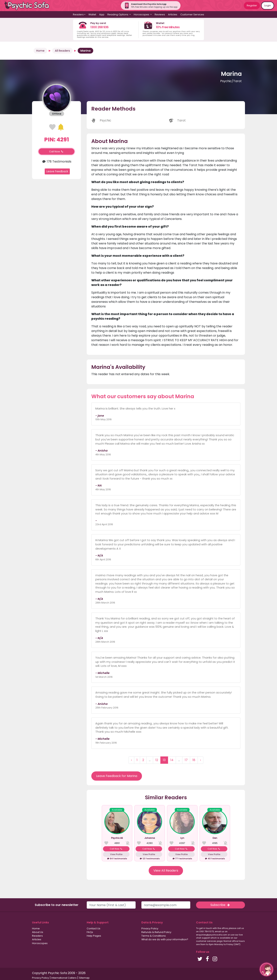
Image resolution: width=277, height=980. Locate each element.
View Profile (116, 854)
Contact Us (94, 928)
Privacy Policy (150, 928)
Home (40, 51)
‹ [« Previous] (131, 760)
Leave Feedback (57, 171)
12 (157, 760)
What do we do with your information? (165, 939)
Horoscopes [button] (142, 14)
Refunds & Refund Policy (156, 932)
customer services (206, 941)
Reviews (160, 14)
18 (194, 760)
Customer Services (192, 14)
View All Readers (166, 871)
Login (268, 5)
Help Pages (94, 936)
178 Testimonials (56, 161)
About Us (38, 932)
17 (186, 760)
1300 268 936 (99, 27)
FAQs (90, 932)
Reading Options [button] (118, 14)
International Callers (64, 978)
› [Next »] (200, 760)
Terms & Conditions (154, 936)
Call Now (57, 151)
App (102, 14)
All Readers (62, 51)
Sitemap (84, 978)
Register (252, 5)
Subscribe (220, 905)
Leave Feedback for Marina (117, 776)
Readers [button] (78, 14)
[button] (266, 969)
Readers (37, 936)
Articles (173, 14)
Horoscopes (40, 943)
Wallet (92, 14)
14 (172, 760)
